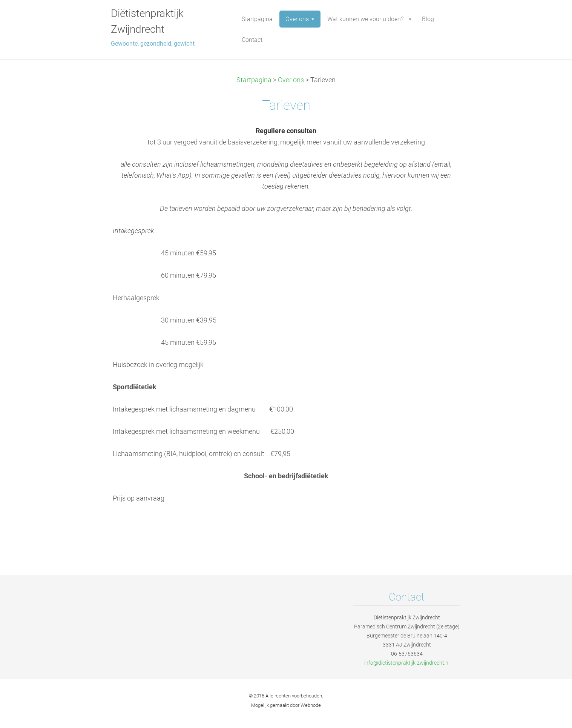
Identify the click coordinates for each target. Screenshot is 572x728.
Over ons (291, 80)
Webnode (311, 705)
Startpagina (254, 80)
